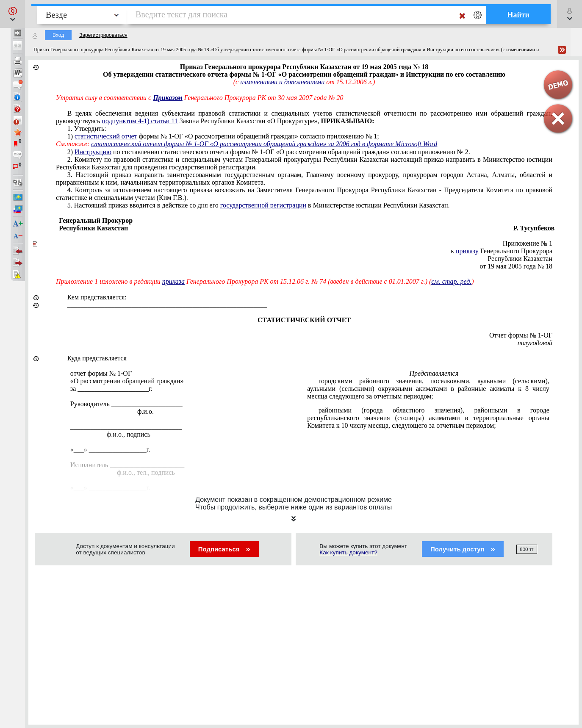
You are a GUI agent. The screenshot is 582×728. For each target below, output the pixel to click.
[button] (12, 14)
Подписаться (224, 549)
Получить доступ (463, 549)
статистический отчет (106, 136)
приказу (467, 251)
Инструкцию (93, 152)
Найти (518, 15)
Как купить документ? (348, 552)
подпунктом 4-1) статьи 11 (140, 121)
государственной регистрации (263, 205)
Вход (58, 35)
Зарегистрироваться (103, 35)
